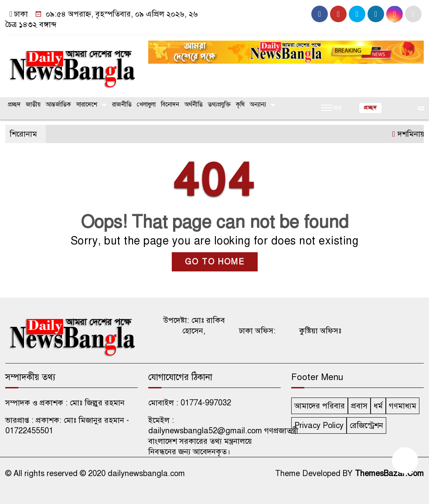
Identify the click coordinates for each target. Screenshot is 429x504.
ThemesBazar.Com (389, 473)
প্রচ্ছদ (14, 105)
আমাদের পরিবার (320, 406)
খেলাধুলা (146, 105)
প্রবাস (359, 406)
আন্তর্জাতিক (58, 105)
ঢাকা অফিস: (257, 331)
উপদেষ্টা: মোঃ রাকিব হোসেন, (194, 326)
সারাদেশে (87, 105)
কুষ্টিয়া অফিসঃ (320, 331)
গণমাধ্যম (403, 406)
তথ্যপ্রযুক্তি (219, 105)
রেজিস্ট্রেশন (366, 425)
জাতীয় (33, 105)
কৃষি (240, 105)
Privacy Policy (319, 425)
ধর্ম (378, 406)
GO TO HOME (215, 262)
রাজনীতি (122, 105)
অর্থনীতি (194, 105)
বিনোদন (170, 105)
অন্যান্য (258, 105)
